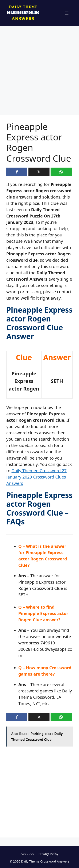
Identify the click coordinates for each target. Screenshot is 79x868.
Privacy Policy (48, 853)
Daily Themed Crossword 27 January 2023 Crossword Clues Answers (36, 477)
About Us (27, 853)
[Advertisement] (39, 74)
